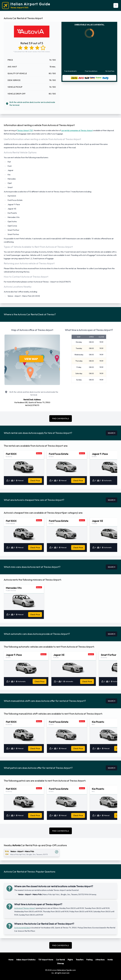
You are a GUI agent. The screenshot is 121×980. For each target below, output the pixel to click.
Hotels (110, 960)
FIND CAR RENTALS (61, 419)
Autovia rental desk (22, 928)
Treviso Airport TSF (25, 130)
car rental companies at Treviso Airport (77, 130)
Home (11, 960)
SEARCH (111, 433)
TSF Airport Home (46, 960)
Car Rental (60, 960)
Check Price (35, 481)
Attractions (100, 960)
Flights (70, 960)
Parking (89, 960)
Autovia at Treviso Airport (25, 908)
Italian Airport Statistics (26, 960)
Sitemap (60, 963)
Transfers (80, 960)
